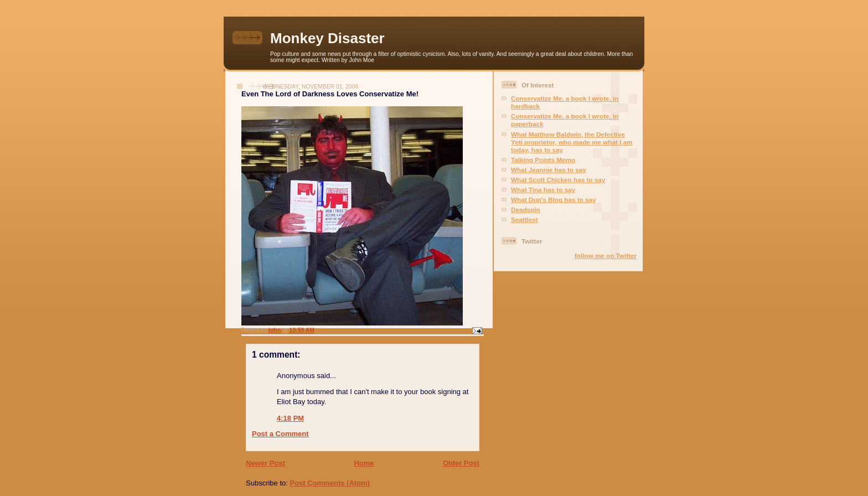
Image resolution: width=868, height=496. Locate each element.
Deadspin (526, 210)
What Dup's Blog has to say (553, 200)
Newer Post (265, 463)
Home (364, 463)
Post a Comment (280, 434)
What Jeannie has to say (549, 170)
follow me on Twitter (606, 255)
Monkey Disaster (327, 38)
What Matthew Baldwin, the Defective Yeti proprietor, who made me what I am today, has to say (572, 142)
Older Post (461, 463)
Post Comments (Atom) (330, 483)
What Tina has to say (543, 190)
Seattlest (525, 219)
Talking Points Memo (543, 160)
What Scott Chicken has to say (558, 180)
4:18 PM (290, 418)
